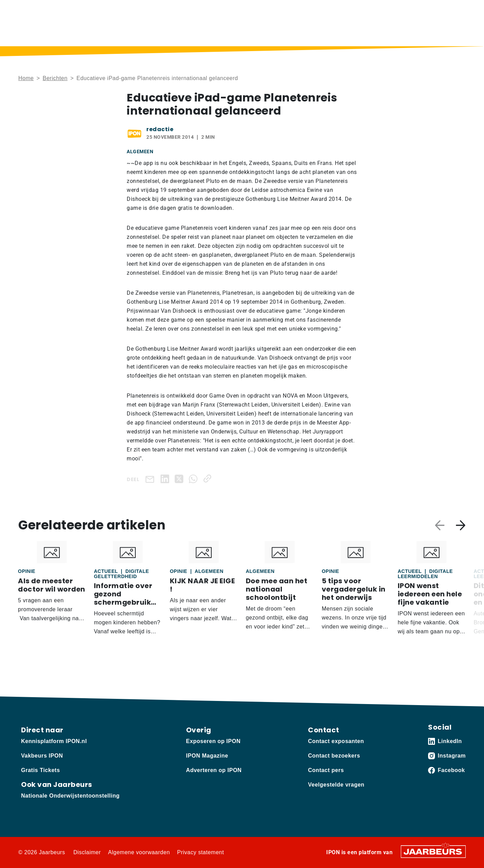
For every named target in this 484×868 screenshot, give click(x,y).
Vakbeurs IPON (446, 33)
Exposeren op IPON (213, 741)
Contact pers (326, 770)
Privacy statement (201, 852)
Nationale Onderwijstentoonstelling (70, 796)
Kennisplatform (36, 10)
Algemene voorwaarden (139, 852)
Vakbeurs (68, 10)
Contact (371, 10)
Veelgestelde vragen (336, 785)
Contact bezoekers (334, 756)
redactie (160, 129)
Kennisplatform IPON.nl (54, 741)
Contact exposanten (336, 741)
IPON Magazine (301, 33)
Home (185, 33)
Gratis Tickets (41, 770)
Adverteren (95, 10)
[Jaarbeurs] (433, 851)
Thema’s (347, 33)
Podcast (255, 33)
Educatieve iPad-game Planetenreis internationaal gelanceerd (157, 78)
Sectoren (392, 33)
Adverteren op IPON (214, 770)
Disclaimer (87, 852)
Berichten (219, 33)
